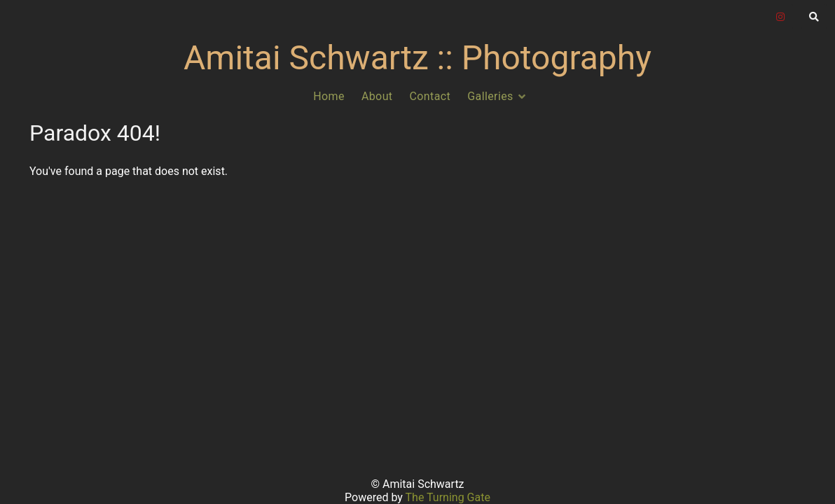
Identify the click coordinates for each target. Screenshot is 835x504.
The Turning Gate (448, 497)
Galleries (490, 96)
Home (329, 96)
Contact (430, 96)
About (377, 96)
